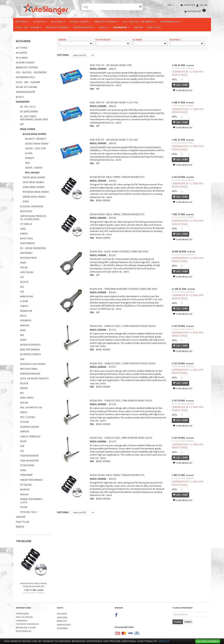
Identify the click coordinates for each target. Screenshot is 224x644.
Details (164, 641)
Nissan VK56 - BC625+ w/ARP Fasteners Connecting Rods (120, 252)
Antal (174, 80)
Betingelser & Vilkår (26, 628)
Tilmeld (178, 622)
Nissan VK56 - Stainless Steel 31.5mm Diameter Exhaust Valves (123, 326)
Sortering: (63, 55)
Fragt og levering (24, 617)
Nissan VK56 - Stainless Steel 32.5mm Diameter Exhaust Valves (123, 363)
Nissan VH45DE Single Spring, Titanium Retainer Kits (118, 214)
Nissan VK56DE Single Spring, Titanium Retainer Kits (34, 585)
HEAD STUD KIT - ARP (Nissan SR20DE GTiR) (111, 65)
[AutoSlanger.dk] (46, 8)
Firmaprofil (22, 621)
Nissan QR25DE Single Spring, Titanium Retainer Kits (118, 177)
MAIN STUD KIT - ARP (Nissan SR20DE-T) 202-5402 (115, 140)
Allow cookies (208, 641)
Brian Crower (104, 201)
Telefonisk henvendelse (27, 624)
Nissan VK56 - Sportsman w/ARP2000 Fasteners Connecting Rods (124, 289)
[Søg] (140, 7)
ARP (98, 89)
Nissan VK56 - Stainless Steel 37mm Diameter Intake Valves (122, 401)
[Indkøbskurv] (195, 11)
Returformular (24, 631)
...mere (118, 85)
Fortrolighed (22, 613)
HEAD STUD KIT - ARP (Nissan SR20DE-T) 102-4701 (115, 103)
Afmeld (188, 622)
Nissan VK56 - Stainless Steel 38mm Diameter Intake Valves (122, 438)
